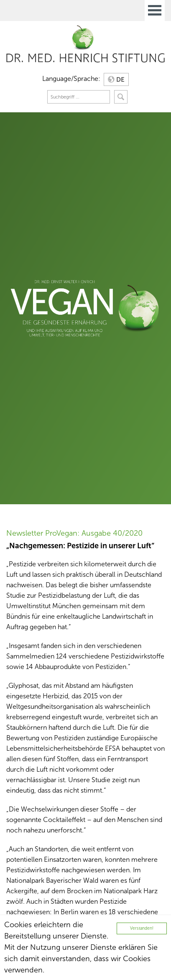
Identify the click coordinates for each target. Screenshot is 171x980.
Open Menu (155, 10)
